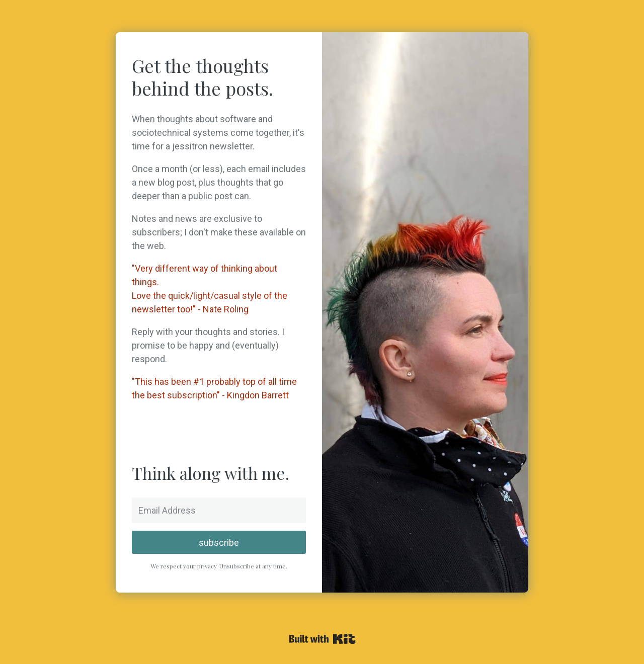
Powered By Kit (322, 639)
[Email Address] (219, 510)
